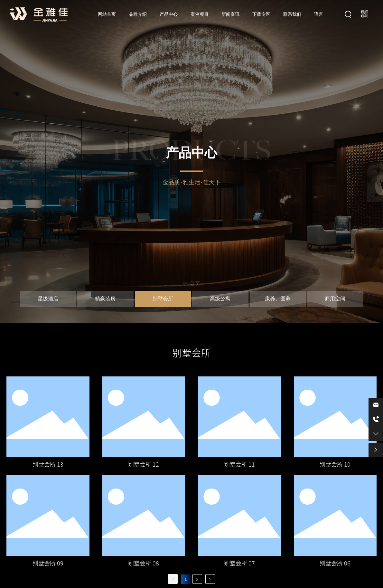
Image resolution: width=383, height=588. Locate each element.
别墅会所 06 (335, 563)
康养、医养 (278, 299)
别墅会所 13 (48, 464)
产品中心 (169, 14)
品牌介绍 (138, 14)
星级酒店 (48, 299)
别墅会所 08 (144, 563)
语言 (319, 14)
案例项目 (200, 14)
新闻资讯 (230, 14)
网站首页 (107, 14)
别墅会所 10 (335, 464)
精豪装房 (105, 299)
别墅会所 (163, 299)
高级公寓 (220, 299)
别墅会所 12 (144, 464)
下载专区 (261, 14)
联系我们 (292, 14)
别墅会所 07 (239, 563)
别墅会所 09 (48, 563)
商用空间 (335, 299)
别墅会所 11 (239, 464)
